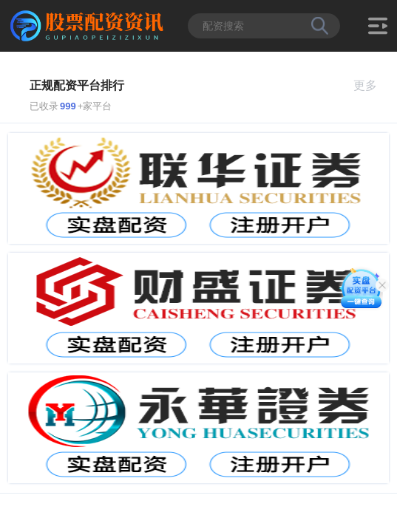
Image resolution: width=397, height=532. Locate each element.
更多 (371, 85)
